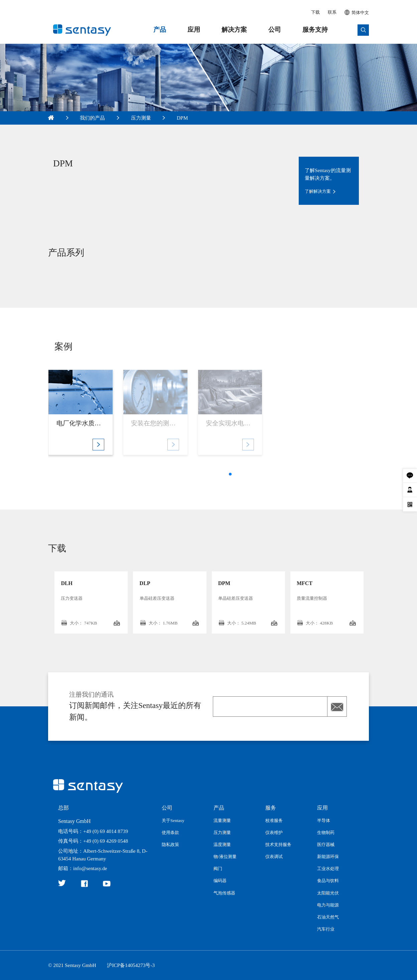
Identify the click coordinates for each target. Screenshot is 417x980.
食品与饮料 (328, 881)
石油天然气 (328, 917)
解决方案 (234, 30)
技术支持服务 (278, 845)
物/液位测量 (225, 857)
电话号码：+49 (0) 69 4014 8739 (93, 831)
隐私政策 (170, 845)
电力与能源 (328, 905)
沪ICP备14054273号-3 (131, 965)
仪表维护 (274, 832)
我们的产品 (92, 118)
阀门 (218, 869)
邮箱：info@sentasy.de (83, 868)
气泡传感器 (224, 893)
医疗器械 (326, 845)
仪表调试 (274, 857)
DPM (182, 118)
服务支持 (315, 30)
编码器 (220, 881)
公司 (275, 30)
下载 (315, 12)
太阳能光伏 (328, 893)
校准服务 (274, 820)
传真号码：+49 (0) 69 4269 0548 (93, 841)
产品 (160, 30)
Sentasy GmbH (74, 821)
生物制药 (326, 832)
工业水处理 (328, 869)
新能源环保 (328, 857)
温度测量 (222, 845)
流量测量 (222, 820)
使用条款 (170, 832)
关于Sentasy (173, 820)
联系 (332, 12)
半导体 (324, 820)
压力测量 (141, 118)
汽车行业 (326, 929)
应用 (194, 30)
